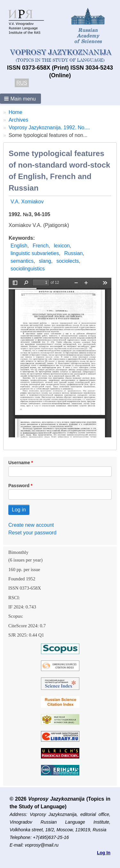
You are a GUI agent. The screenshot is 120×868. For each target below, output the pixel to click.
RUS (22, 83)
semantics (22, 261)
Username (19, 463)
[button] (20, 99)
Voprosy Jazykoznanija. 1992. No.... (49, 128)
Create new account (31, 525)
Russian (74, 253)
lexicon (62, 246)
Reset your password (32, 533)
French (41, 246)
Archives (18, 120)
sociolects (68, 261)
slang (45, 261)
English (19, 246)
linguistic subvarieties (35, 253)
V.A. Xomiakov (27, 202)
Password (19, 486)
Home (16, 112)
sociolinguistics (28, 269)
